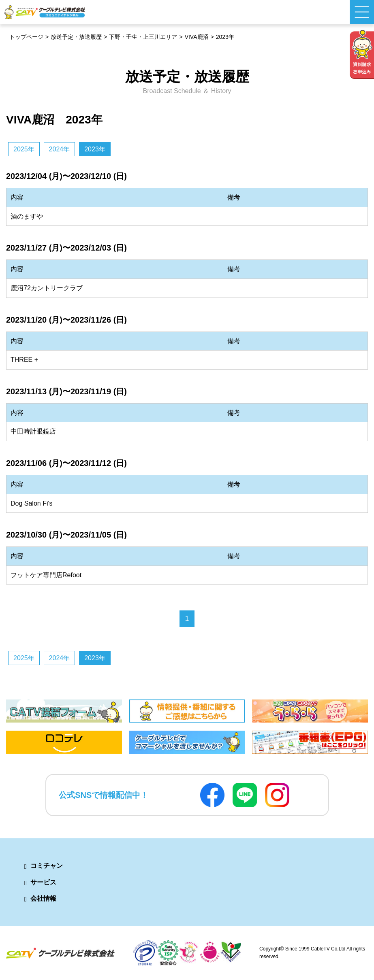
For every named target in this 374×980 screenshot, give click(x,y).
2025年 (24, 149)
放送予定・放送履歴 (76, 37)
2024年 (60, 149)
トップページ (26, 37)
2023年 (95, 149)
